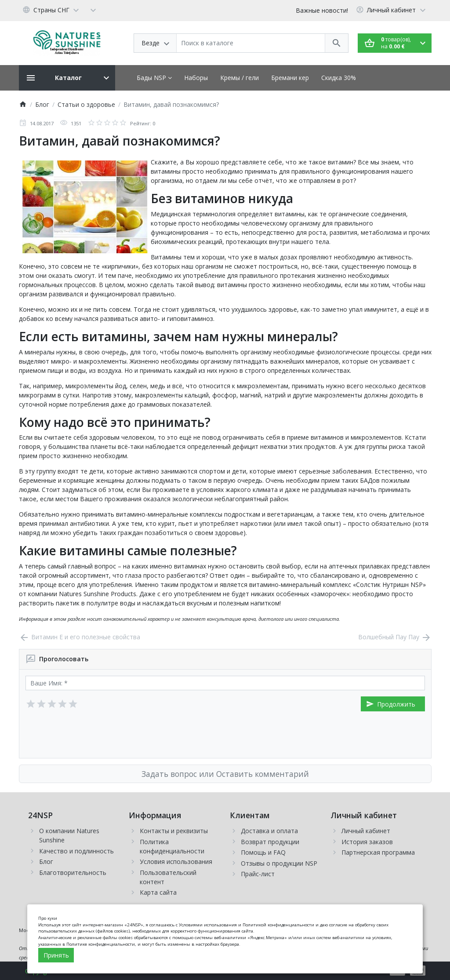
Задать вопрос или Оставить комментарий (225, 774)
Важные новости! (322, 10)
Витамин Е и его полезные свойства (80, 637)
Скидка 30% (339, 78)
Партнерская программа (378, 852)
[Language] (52, 10)
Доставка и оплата (269, 831)
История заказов (367, 842)
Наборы (196, 78)
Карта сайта (158, 892)
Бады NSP (154, 78)
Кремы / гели (240, 78)
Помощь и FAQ (263, 852)
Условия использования (176, 862)
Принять (56, 955)
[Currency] (93, 10)
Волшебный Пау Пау (395, 637)
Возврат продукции (270, 842)
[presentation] (92, 735)
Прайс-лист (258, 874)
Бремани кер (290, 78)
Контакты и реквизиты (174, 831)
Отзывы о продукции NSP (279, 863)
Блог (46, 862)
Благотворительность (73, 873)
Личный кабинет (366, 831)
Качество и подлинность (76, 851)
